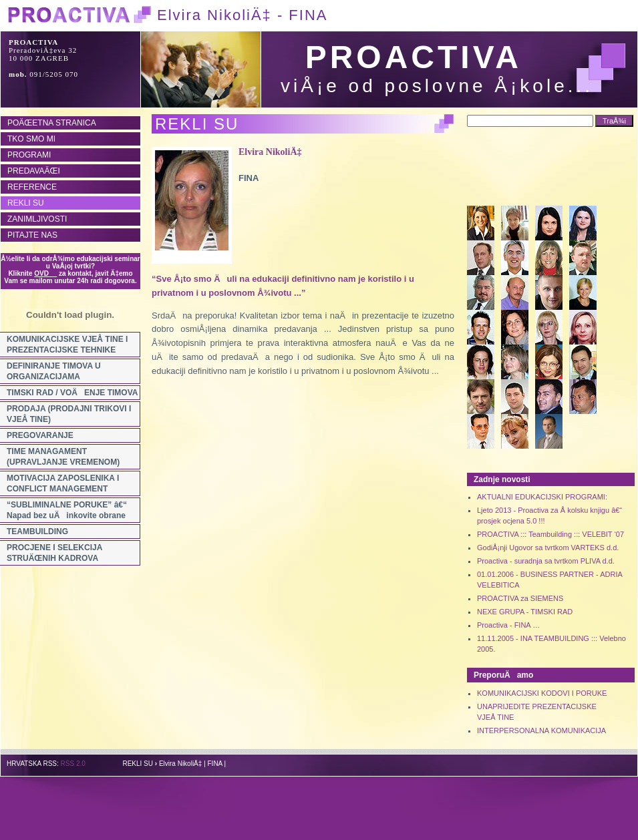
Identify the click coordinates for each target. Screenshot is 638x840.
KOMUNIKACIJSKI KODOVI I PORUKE (542, 693)
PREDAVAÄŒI (34, 171)
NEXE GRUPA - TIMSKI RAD (525, 612)
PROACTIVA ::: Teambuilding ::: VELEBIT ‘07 (550, 534)
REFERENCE (32, 187)
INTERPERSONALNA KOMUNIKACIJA (541, 730)
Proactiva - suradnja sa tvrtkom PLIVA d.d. (546, 561)
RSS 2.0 (73, 764)
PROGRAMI (29, 155)
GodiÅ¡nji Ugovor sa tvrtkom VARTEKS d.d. (548, 548)
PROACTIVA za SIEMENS (520, 598)
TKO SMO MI (31, 139)
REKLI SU (26, 203)
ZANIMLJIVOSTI (37, 219)
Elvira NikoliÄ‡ (270, 152)
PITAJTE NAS (32, 235)
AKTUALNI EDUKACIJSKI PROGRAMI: (542, 497)
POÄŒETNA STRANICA (52, 123)
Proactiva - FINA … (508, 625)
